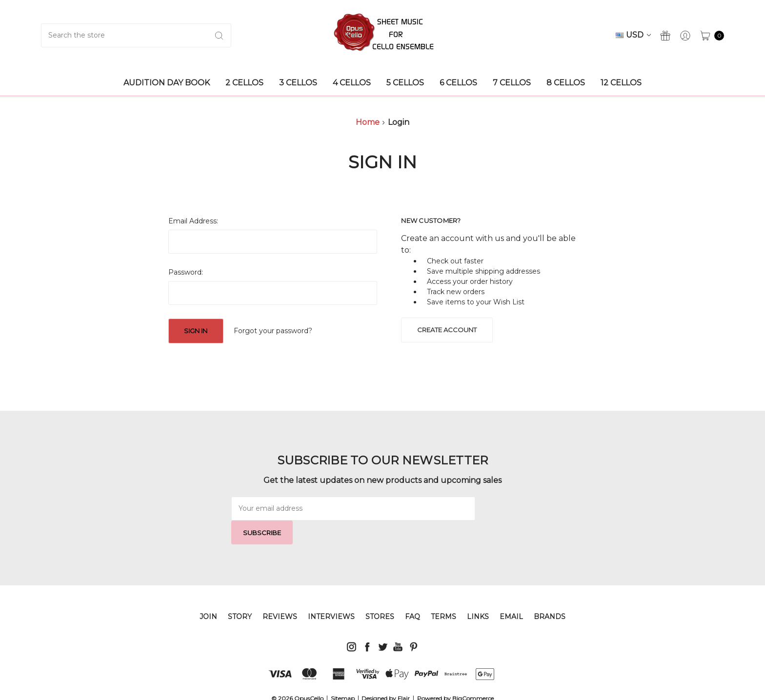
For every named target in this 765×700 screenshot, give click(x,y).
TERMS (443, 593)
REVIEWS (280, 593)
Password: (186, 272)
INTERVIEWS (331, 593)
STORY (240, 593)
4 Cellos (352, 83)
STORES (380, 593)
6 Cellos (458, 83)
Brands (550, 593)
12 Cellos (621, 83)
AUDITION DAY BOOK (167, 83)
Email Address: (193, 221)
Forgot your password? (273, 331)
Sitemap (343, 674)
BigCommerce (473, 674)
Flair (404, 674)
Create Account (447, 330)
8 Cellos (566, 83)
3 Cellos (298, 83)
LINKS (478, 593)
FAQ (413, 593)
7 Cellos (512, 83)
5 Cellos (405, 83)
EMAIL (511, 593)
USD (633, 35)
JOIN (208, 593)
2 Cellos (244, 83)
